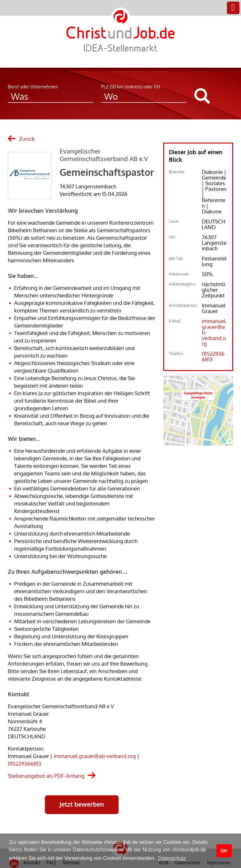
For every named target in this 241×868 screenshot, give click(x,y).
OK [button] (224, 851)
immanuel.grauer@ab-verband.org (95, 756)
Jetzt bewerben (82, 804)
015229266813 (24, 763)
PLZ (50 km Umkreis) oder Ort (131, 87)
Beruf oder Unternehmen (33, 87)
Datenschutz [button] (172, 858)
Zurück (27, 139)
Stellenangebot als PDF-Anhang (46, 776)
